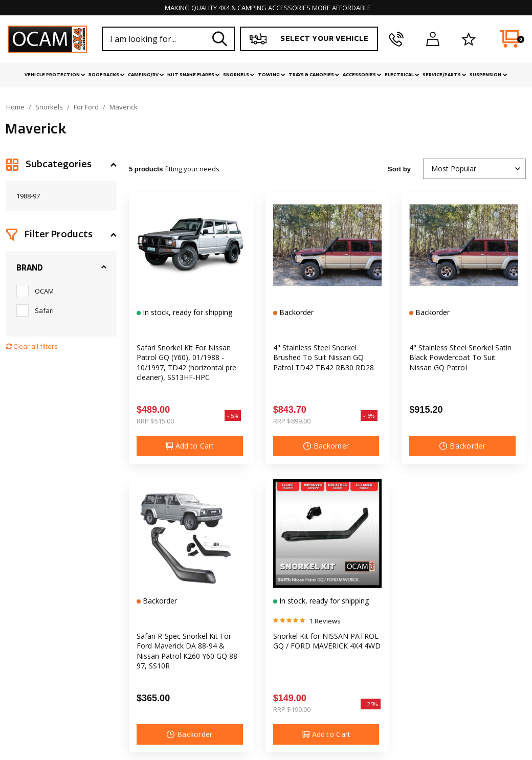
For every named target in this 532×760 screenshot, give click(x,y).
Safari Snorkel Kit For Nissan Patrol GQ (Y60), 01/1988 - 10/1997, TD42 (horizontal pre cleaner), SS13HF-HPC (186, 362)
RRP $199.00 (292, 709)
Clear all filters (32, 346)
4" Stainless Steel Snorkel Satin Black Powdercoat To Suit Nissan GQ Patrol (460, 357)
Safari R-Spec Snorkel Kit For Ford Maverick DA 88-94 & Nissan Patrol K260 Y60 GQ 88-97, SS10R (188, 651)
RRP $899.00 (292, 421)
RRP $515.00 (155, 421)
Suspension (488, 75)
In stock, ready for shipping (186, 312)
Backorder (295, 312)
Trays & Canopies (314, 75)
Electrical (402, 75)
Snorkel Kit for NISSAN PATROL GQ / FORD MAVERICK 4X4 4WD (327, 641)
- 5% (233, 416)
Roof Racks (107, 75)
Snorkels (239, 75)
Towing (271, 75)
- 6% (369, 416)
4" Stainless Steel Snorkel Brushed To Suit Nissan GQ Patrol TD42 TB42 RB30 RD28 (324, 357)
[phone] (396, 39)
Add (190, 446)
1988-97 (28, 196)
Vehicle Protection (55, 75)
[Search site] (220, 39)
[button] (61, 165)
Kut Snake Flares (194, 75)
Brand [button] (30, 268)
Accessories (362, 75)
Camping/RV (146, 75)
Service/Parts (445, 75)
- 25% (371, 704)
